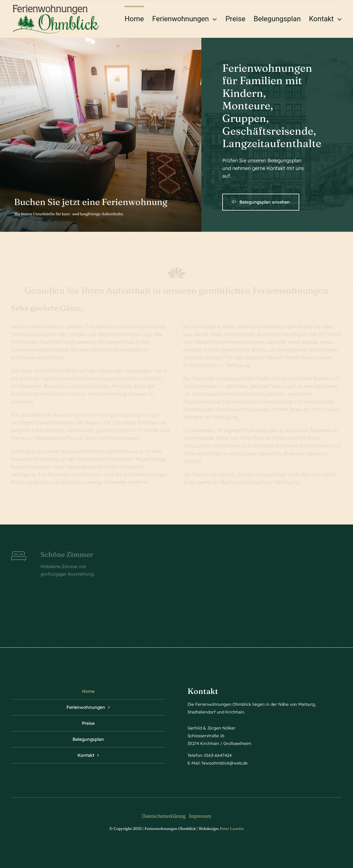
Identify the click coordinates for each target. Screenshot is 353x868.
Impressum (200, 816)
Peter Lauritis (232, 829)
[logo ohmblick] (56, 5)
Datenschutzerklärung (164, 816)
